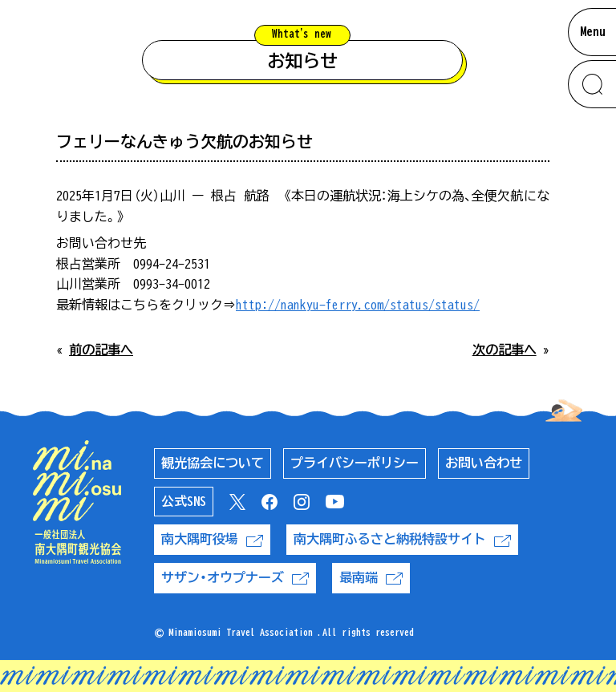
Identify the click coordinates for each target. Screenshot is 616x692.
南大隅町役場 (212, 539)
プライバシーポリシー (355, 463)
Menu (593, 31)
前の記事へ (101, 350)
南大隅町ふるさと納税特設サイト (402, 539)
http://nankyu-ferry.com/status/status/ (358, 305)
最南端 (371, 578)
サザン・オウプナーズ (235, 578)
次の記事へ (505, 350)
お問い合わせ (484, 463)
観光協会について (213, 463)
